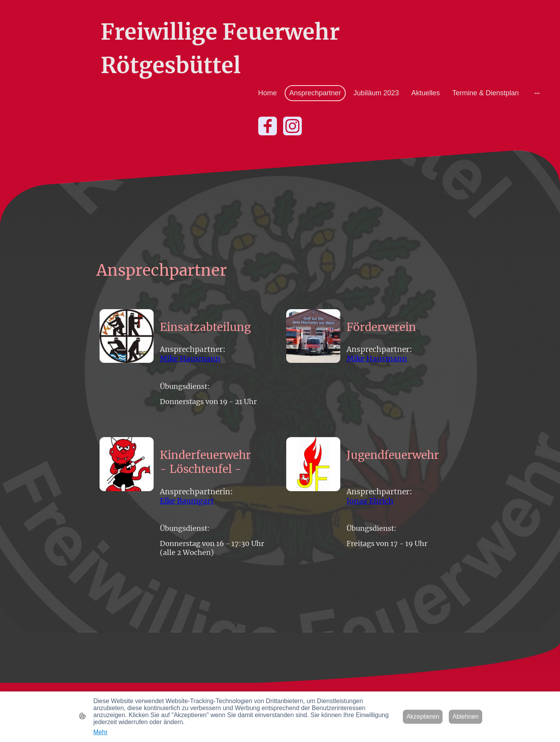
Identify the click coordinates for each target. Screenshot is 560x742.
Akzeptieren (423, 717)
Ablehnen (465, 717)
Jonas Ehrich (370, 501)
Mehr (100, 732)
